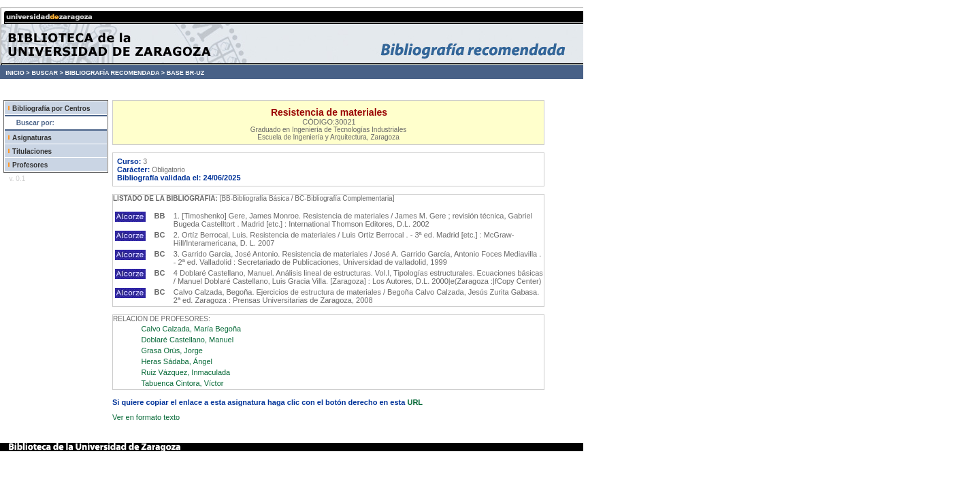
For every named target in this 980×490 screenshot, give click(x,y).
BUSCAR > (47, 73)
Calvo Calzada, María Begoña (191, 329)
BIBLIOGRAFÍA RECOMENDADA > (115, 73)
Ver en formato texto (146, 417)
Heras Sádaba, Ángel (177, 361)
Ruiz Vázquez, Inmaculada (185, 372)
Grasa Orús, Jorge (171, 350)
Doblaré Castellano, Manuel (187, 340)
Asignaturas (32, 138)
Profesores (30, 165)
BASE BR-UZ (186, 73)
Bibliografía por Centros (51, 109)
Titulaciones (32, 151)
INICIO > (17, 73)
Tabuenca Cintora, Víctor (182, 383)
